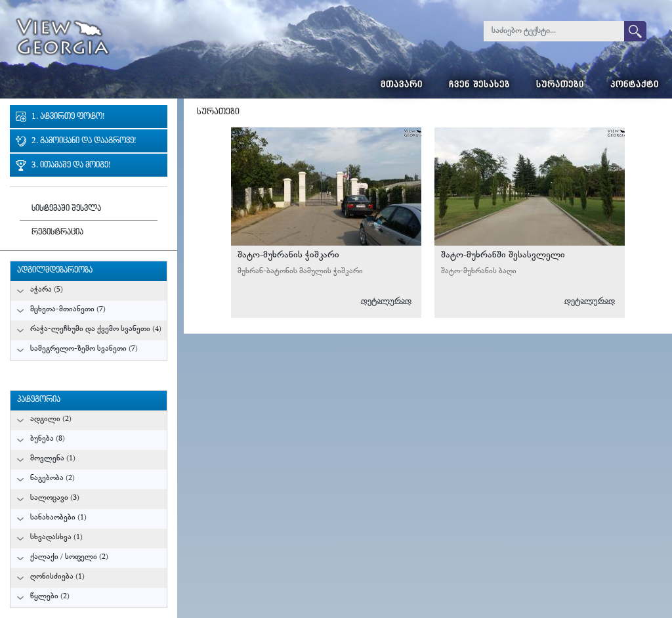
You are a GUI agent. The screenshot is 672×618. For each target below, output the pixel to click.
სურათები (560, 86)
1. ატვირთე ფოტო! (68, 117)
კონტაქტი (635, 86)
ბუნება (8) (48, 439)
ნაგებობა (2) (52, 478)
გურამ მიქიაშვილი (384, 223)
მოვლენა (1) (53, 459)
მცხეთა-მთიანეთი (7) (68, 310)
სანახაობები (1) (58, 518)
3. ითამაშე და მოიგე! (71, 166)
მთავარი (402, 86)
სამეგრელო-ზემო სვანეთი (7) (84, 349)
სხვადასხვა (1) (56, 538)
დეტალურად (386, 301)
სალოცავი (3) (55, 498)
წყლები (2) (50, 597)
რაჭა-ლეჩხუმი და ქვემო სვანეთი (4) (96, 329)
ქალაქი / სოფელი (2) (69, 557)
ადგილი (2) (51, 419)
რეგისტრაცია (57, 233)
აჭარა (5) (47, 290)
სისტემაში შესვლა (66, 209)
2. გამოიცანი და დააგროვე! (84, 142)
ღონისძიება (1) (57, 577)
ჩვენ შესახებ (479, 86)
